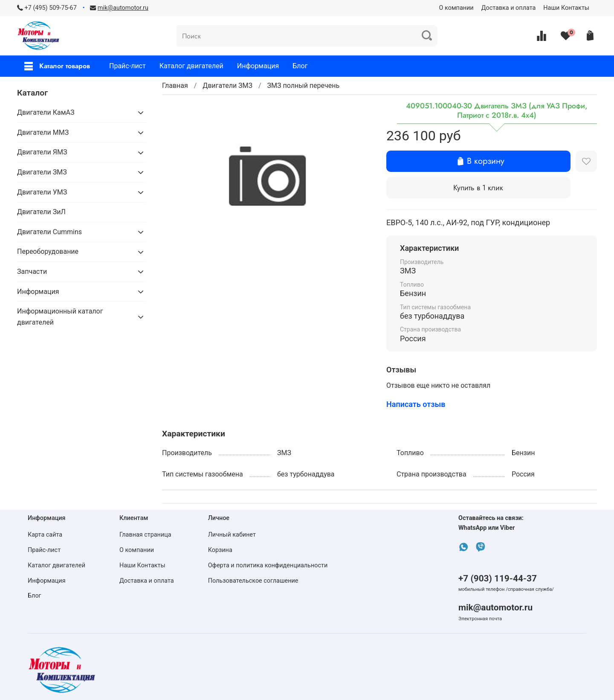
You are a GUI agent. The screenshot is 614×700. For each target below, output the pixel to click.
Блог (300, 66)
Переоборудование (48, 251)
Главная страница (145, 535)
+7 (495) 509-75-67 (51, 8)
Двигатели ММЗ (43, 132)
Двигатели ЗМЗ (227, 86)
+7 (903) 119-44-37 (498, 578)
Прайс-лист (127, 66)
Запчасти (32, 272)
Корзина (220, 550)
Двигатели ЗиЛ (41, 212)
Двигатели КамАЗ (46, 112)
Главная (175, 86)
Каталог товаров (57, 66)
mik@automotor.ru (495, 607)
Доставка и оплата (509, 8)
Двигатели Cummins (49, 232)
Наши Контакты (566, 8)
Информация (258, 66)
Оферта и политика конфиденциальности (268, 565)
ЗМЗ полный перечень (304, 86)
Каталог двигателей (191, 66)
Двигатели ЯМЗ (42, 152)
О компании (456, 8)
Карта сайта (45, 535)
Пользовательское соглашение (253, 581)
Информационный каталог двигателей (60, 317)
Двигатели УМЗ (42, 192)
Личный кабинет (232, 535)
